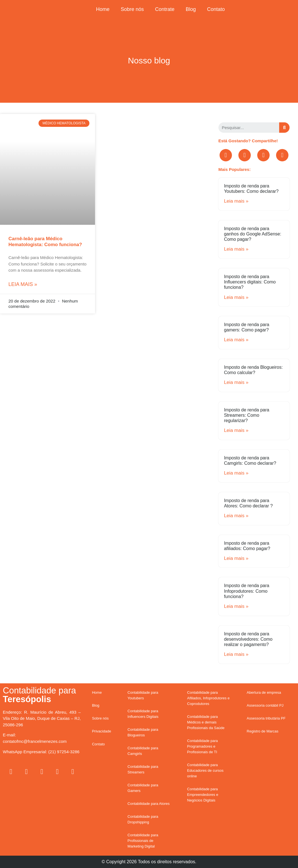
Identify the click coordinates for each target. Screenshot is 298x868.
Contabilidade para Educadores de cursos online (205, 770)
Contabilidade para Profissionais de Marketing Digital (143, 841)
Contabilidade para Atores (149, 804)
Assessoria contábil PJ (265, 705)
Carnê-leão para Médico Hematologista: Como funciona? (45, 241)
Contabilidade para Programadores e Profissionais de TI (203, 746)
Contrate (165, 9)
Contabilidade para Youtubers (143, 695)
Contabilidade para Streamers (143, 769)
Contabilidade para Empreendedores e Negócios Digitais (203, 795)
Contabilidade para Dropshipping (143, 819)
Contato (216, 9)
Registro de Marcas (263, 731)
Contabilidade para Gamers (143, 788)
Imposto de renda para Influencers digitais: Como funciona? (250, 282)
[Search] (284, 128)
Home (103, 9)
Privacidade (101, 731)
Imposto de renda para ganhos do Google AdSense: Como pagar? (253, 234)
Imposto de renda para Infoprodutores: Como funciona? (247, 591)
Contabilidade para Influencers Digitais (143, 714)
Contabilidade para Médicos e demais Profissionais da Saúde (206, 722)
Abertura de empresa (264, 692)
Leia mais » (23, 284)
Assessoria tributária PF (266, 718)
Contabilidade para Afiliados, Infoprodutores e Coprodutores (208, 698)
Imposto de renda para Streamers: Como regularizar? (247, 415)
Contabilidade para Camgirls (143, 751)
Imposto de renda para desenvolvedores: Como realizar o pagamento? (248, 639)
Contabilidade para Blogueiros (143, 732)
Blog (191, 9)
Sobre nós (132, 9)
